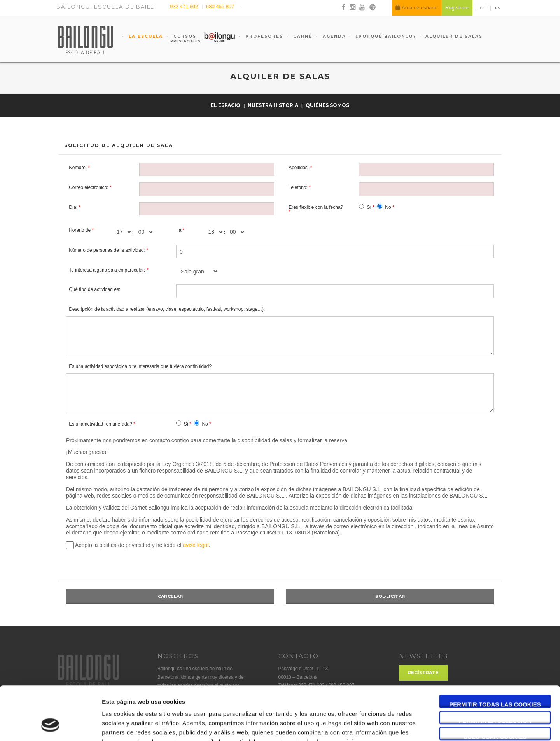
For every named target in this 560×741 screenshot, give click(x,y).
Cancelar (170, 596)
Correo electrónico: (88, 187)
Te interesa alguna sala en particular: (107, 270)
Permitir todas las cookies (495, 657)
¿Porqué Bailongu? (386, 36)
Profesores (263, 36)
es (498, 8)
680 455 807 (220, 6)
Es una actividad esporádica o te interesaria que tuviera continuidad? (140, 366)
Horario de (80, 230)
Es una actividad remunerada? (101, 424)
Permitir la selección (495, 673)
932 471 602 (185, 6)
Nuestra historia (274, 105)
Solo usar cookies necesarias (495, 689)
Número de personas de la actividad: (107, 250)
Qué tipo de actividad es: (94, 289)
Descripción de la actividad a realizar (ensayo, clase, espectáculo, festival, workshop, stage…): (167, 309)
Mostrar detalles (418, 726)
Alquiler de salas (454, 36)
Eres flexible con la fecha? (316, 207)
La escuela (145, 36)
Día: (73, 207)
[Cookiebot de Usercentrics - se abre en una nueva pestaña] (50, 726)
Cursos (181, 39)
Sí (369, 207)
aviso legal (196, 545)
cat (484, 8)
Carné (302, 36)
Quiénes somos (327, 105)
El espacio (226, 105)
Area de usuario (416, 8)
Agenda (333, 36)
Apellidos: (299, 168)
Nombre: (78, 168)
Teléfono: (298, 187)
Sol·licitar (390, 596)
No (388, 207)
